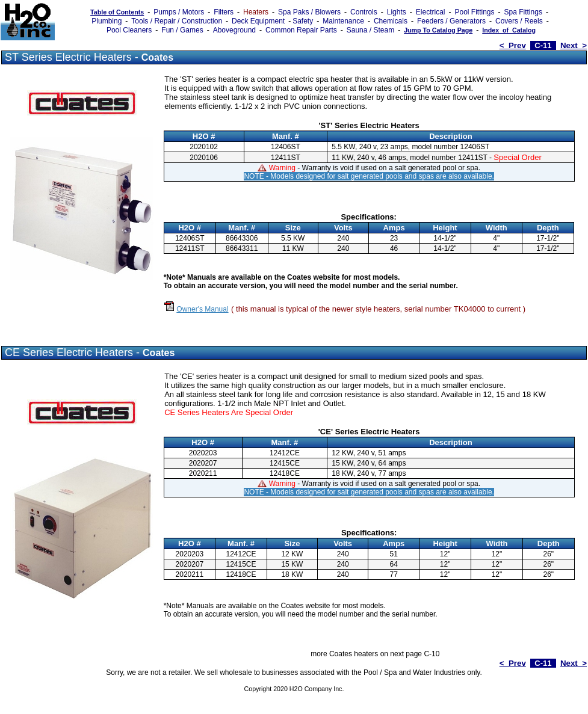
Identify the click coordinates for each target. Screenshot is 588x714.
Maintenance (343, 21)
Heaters (256, 12)
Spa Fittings (523, 12)
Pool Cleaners (129, 30)
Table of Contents (117, 12)
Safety (303, 21)
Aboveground (234, 30)
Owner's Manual (202, 309)
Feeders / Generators (451, 21)
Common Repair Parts (301, 30)
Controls (364, 12)
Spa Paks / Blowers (309, 12)
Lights (397, 12)
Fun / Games (182, 30)
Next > (574, 45)
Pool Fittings (474, 12)
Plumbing (107, 21)
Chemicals (391, 21)
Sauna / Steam (370, 30)
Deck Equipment (258, 21)
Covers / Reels (519, 21)
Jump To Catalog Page (438, 30)
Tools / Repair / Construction (177, 21)
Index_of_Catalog (509, 30)
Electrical (431, 12)
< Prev (513, 45)
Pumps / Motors (179, 12)
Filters (224, 12)
